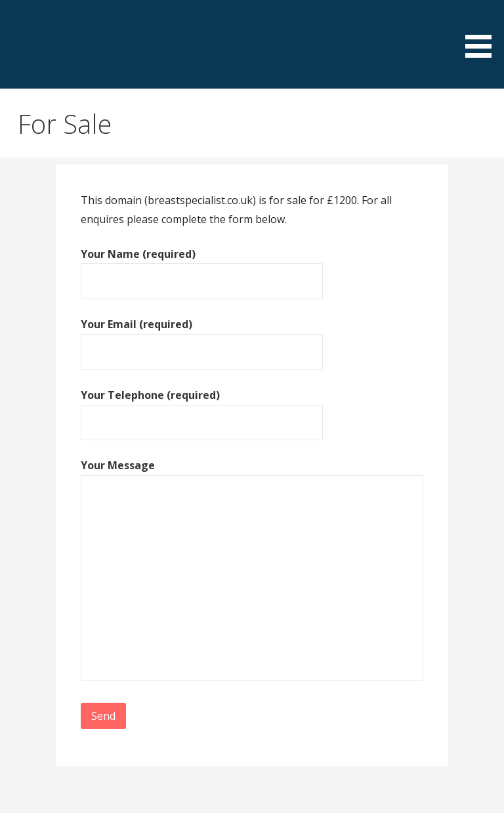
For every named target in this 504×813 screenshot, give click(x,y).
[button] (483, 31)
